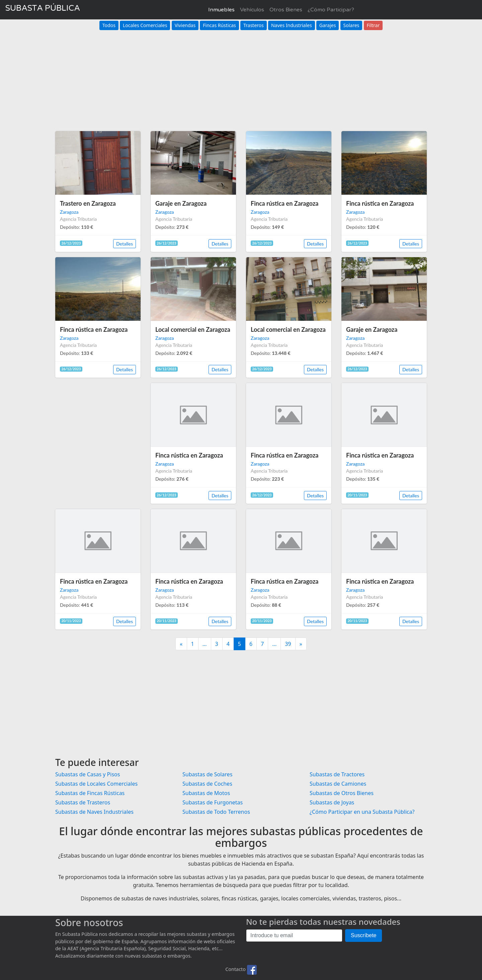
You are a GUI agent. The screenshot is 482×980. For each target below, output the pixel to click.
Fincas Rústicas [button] (219, 25)
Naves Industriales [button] (292, 25)
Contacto (235, 969)
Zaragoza (69, 212)
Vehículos (252, 10)
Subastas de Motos (206, 793)
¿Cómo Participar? (331, 10)
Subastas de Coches (207, 784)
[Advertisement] (241, 77)
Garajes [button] (328, 25)
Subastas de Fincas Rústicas (90, 793)
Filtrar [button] (373, 25)
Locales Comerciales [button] (145, 25)
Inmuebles (221, 10)
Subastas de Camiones (338, 784)
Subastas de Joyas (332, 802)
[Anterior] (181, 644)
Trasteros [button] (254, 25)
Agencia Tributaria (78, 219)
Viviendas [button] (185, 25)
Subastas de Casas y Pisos (88, 774)
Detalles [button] (125, 244)
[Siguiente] (301, 644)
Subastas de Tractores (337, 774)
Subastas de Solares (207, 774)
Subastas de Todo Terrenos (216, 812)
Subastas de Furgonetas (213, 802)
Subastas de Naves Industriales (94, 812)
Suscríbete (364, 935)
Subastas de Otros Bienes (342, 793)
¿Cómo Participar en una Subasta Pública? (362, 812)
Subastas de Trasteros (83, 802)
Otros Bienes (286, 10)
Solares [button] (351, 25)
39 (288, 644)
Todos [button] (109, 25)
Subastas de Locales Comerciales (96, 784)
